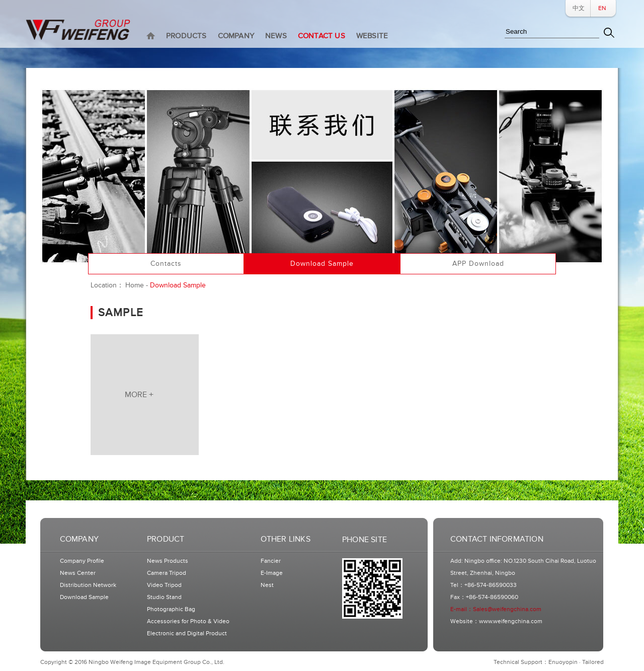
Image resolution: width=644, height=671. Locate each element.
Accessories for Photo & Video (188, 621)
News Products (168, 561)
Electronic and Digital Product (187, 633)
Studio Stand (164, 597)
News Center (78, 573)
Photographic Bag (171, 609)
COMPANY (236, 36)
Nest (267, 585)
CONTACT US (321, 36)
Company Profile (82, 561)
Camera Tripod (167, 573)
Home (135, 285)
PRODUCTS (186, 36)
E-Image (272, 573)
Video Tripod (164, 585)
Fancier (271, 561)
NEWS (276, 36)
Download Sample (84, 597)
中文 (579, 8)
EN (602, 8)
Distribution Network (88, 585)
